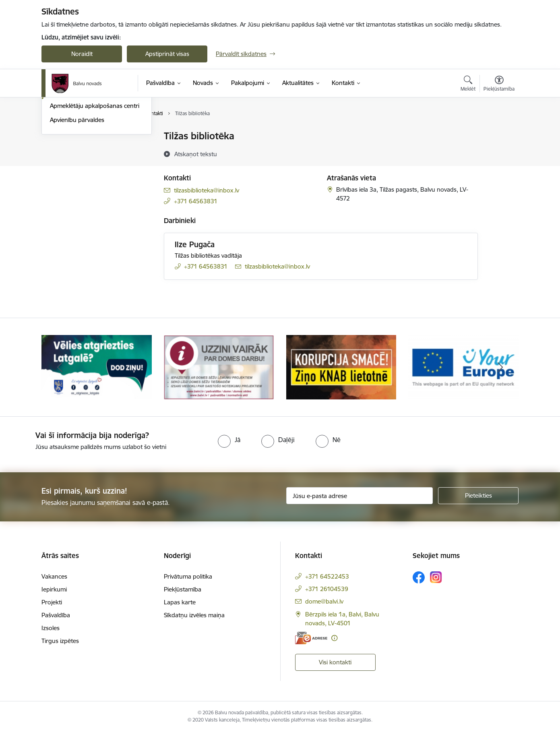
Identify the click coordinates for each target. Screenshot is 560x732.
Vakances (54, 576)
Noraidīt (82, 54)
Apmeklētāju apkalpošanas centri (95, 193)
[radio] (229, 440)
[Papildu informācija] (334, 638)
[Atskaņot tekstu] (196, 154)
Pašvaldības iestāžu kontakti (88, 179)
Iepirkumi (54, 589)
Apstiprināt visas (167, 54)
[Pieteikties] (478, 496)
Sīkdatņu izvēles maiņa (194, 615)
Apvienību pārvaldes (77, 206)
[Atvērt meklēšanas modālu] (468, 85)
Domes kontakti (71, 137)
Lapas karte (180, 602)
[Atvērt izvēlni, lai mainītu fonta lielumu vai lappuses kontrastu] (499, 85)
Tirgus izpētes (60, 641)
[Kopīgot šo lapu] (499, 153)
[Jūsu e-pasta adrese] (360, 496)
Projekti (52, 602)
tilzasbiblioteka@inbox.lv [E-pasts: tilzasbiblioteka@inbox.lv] (207, 190)
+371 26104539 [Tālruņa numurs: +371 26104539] (327, 589)
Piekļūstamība (183, 589)
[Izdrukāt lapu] (499, 133)
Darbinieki (64, 164)
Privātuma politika (188, 576)
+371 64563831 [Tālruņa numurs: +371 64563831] (196, 201)
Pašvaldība (56, 615)
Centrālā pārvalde (74, 150)
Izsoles (51, 628)
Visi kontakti (335, 662)
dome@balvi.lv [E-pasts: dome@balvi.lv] (324, 601)
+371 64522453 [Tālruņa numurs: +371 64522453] (327, 576)
